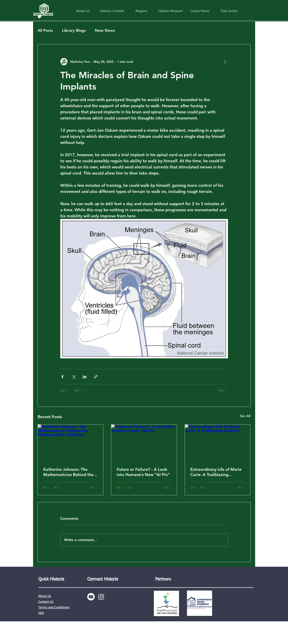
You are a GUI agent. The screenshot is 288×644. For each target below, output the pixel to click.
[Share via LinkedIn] (85, 377)
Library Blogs (74, 30)
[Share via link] (96, 377)
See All (245, 416)
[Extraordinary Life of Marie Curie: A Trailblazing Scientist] (218, 443)
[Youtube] (91, 597)
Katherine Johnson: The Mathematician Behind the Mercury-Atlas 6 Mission (68, 472)
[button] (83, 11)
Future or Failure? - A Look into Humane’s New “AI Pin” (143, 472)
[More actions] (225, 62)
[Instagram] (101, 597)
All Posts (45, 30)
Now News (105, 30)
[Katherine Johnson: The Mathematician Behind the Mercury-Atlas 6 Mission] (71, 443)
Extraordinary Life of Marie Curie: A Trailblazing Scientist (216, 472)
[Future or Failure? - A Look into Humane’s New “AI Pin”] (144, 443)
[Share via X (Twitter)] (74, 377)
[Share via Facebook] (62, 377)
